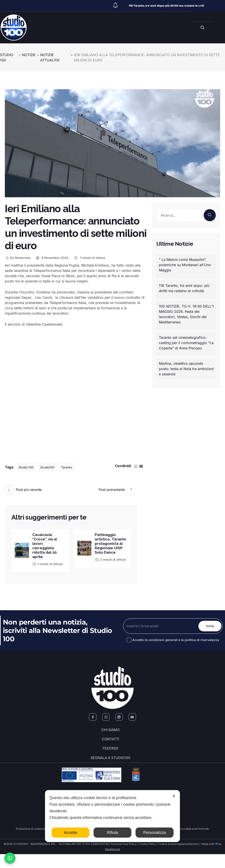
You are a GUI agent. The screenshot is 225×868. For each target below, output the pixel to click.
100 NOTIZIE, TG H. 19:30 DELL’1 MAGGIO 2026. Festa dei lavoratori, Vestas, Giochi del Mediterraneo (186, 314)
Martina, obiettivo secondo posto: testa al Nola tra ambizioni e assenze (186, 369)
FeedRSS (110, 758)
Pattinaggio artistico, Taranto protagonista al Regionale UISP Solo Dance (110, 546)
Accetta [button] (71, 833)
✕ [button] (174, 796)
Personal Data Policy (124, 858)
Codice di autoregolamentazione (178, 858)
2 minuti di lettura (110, 565)
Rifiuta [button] (112, 833)
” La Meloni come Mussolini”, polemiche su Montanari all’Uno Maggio (185, 265)
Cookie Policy (147, 858)
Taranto (72, 467)
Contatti (110, 745)
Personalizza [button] (155, 833)
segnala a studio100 (110, 770)
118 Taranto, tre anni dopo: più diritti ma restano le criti (166, 6)
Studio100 (51, 467)
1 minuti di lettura (89, 258)
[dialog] (112, 816)
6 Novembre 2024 (52, 258)
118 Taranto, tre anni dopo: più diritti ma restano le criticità (184, 288)
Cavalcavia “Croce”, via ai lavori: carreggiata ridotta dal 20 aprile (46, 546)
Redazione (18, 258)
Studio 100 (27, 467)
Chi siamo (111, 733)
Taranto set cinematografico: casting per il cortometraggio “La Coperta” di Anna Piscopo (186, 343)
